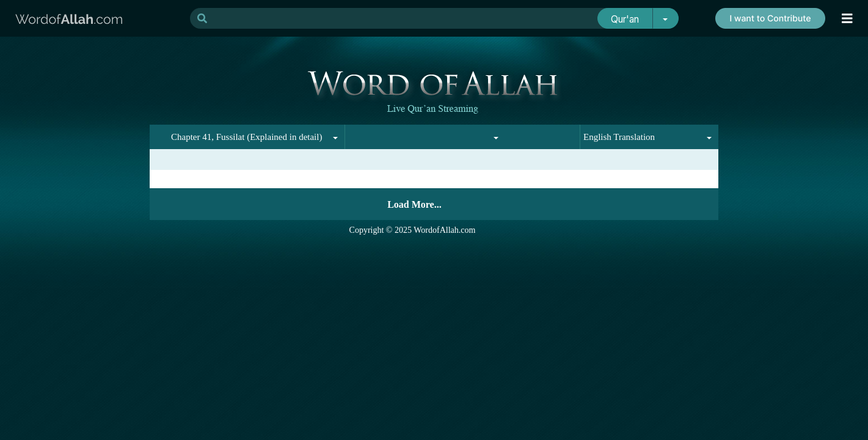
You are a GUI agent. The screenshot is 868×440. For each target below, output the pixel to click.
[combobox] (266, 137)
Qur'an (625, 19)
